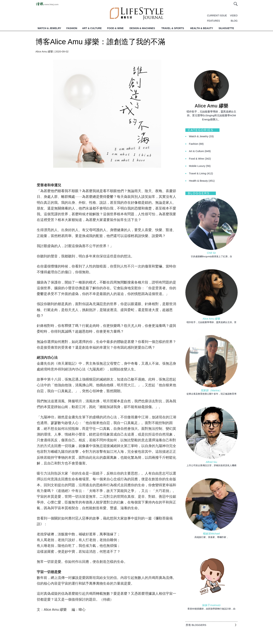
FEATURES (214, 21)
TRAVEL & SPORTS (173, 28)
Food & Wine (200, 159)
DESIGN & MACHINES (142, 28)
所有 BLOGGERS (196, 625)
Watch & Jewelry (201, 136)
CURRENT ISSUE (217, 15)
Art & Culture (200, 151)
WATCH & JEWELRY (49, 28)
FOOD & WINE (115, 28)
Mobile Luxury (200, 166)
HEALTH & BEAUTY (201, 28)
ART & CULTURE (92, 28)
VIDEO (234, 15)
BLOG (234, 21)
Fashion (196, 144)
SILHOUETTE (226, 28)
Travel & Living (201, 173)
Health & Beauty (202, 181)
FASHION (72, 28)
